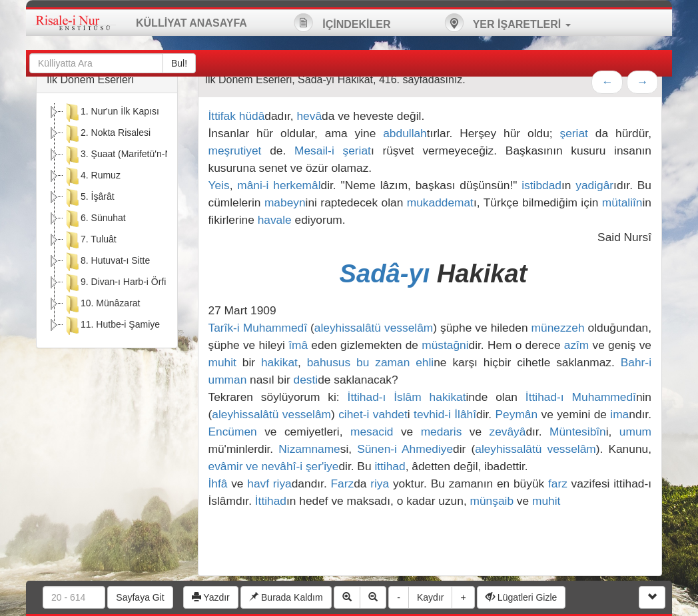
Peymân (517, 414)
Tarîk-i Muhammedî (258, 328)
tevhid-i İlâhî (445, 414)
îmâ (298, 345)
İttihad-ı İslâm (385, 397)
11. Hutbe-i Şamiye (112, 326)
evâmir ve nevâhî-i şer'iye (274, 466)
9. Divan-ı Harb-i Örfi (115, 283)
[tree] (107, 220)
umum (635, 432)
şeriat (574, 133)
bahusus (329, 362)
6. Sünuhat (95, 219)
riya (282, 483)
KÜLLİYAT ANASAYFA (191, 23)
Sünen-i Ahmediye (405, 449)
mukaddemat (440, 202)
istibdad (541, 185)
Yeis (219, 185)
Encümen (233, 432)
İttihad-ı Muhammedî (581, 397)
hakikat (279, 362)
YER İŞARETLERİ (508, 23)
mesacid (372, 432)
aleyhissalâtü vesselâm (374, 328)
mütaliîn (622, 202)
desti (306, 380)
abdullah (405, 133)
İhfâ (218, 483)
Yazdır (211, 597)
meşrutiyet (235, 151)
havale (275, 220)
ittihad (390, 466)
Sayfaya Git (140, 597)
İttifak (222, 116)
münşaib (492, 501)
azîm (577, 345)
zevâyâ (508, 432)
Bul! (179, 63)
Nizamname (309, 449)
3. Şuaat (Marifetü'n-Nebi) (125, 155)
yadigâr (594, 185)
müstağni (445, 345)
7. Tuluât (90, 240)
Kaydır (430, 597)
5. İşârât (89, 198)
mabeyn (285, 202)
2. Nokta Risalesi (107, 134)
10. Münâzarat (102, 304)
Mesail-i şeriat (333, 151)
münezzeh (558, 328)
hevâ (309, 116)
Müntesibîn (578, 432)
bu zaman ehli (395, 362)
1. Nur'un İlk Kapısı (111, 113)
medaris (442, 432)
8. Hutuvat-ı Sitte (107, 262)
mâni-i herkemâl (279, 185)
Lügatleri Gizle (521, 597)
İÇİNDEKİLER (342, 23)
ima (619, 414)
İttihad (271, 501)
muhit (222, 362)
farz (558, 483)
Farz (342, 483)
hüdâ (252, 116)
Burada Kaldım (286, 597)
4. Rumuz (92, 176)
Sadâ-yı (388, 273)
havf (258, 483)
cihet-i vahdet (373, 414)
